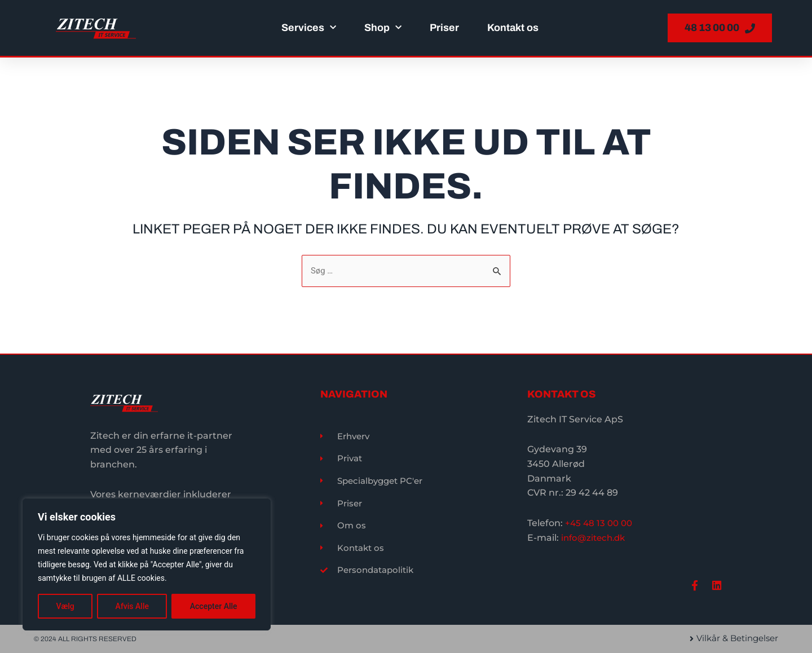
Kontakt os (513, 28)
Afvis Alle (132, 606)
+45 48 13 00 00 (600, 521)
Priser (444, 28)
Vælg (65, 606)
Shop (383, 28)
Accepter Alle (214, 606)
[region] (147, 564)
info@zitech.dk (595, 535)
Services (309, 28)
